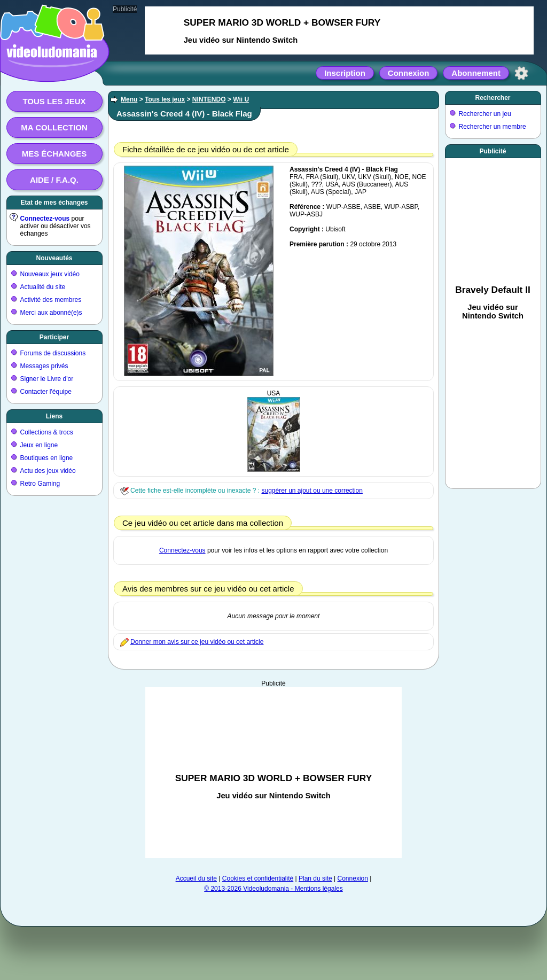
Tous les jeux (54, 101)
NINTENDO (209, 99)
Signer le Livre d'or (47, 379)
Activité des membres (51, 300)
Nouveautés (54, 258)
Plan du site (315, 878)
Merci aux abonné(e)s (51, 313)
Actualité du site (43, 287)
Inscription (345, 73)
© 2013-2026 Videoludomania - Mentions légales (273, 889)
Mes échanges (54, 154)
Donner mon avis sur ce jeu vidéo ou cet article (197, 642)
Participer (54, 337)
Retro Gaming (40, 484)
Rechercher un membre (493, 127)
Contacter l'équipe (46, 392)
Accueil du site (196, 878)
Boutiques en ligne (47, 458)
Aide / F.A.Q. (54, 180)
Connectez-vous (45, 219)
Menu (129, 99)
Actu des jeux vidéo (48, 471)
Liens (54, 416)
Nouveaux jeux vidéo (50, 274)
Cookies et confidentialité (258, 878)
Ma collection (54, 127)
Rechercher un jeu (485, 114)
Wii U (241, 99)
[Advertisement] (273, 773)
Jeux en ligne (39, 445)
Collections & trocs (47, 432)
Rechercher (493, 98)
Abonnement (476, 73)
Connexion (409, 73)
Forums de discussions (53, 353)
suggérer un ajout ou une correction (312, 491)
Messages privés (44, 366)
